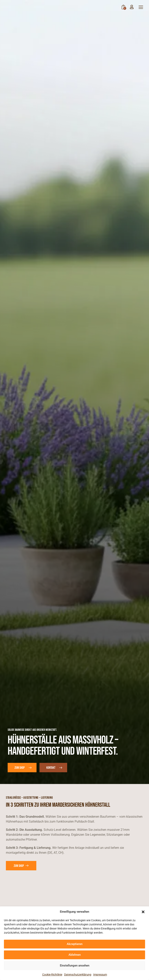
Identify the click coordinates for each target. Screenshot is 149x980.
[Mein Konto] (132, 7)
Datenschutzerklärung (78, 975)
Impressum (100, 975)
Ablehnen (75, 955)
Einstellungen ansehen (75, 966)
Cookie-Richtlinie (52, 975)
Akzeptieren (75, 944)
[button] (143, 912)
